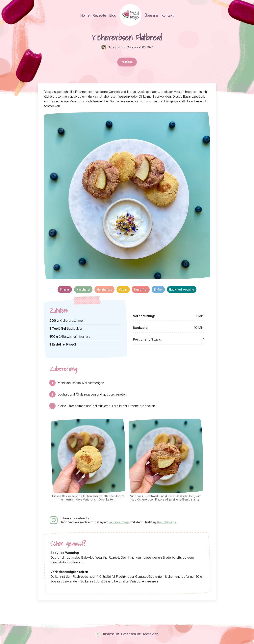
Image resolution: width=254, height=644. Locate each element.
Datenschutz (131, 634)
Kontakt (167, 15)
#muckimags (166, 522)
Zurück (127, 62)
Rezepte (99, 15)
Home (85, 15)
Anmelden (151, 634)
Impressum (111, 634)
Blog (113, 15)
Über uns (152, 15)
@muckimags (119, 522)
